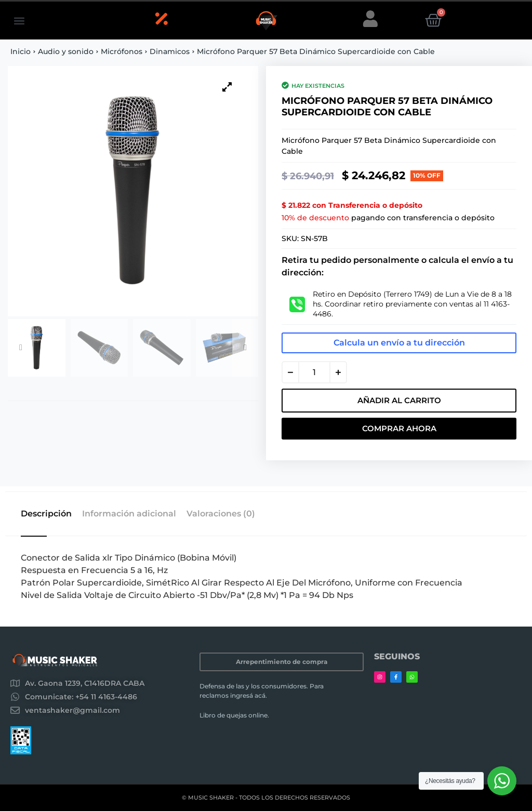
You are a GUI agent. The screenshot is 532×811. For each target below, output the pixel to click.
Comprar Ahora (399, 428)
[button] (19, 21)
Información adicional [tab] (129, 514)
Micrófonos (122, 51)
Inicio (21, 51)
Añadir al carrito (399, 400)
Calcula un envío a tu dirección (399, 343)
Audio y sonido (66, 51)
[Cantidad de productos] (314, 372)
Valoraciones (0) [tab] (221, 514)
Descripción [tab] (46, 514)
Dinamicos (170, 51)
